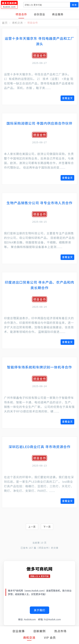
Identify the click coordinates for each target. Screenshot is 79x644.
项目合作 (21, 14)
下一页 (47, 527)
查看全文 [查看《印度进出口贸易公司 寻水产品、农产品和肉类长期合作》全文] (67, 342)
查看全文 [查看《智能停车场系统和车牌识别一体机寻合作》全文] (67, 421)
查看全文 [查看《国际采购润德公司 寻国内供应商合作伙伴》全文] (67, 178)
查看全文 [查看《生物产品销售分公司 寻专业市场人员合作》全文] (67, 257)
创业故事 (19, 631)
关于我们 (39, 610)
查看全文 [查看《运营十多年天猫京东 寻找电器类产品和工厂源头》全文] (67, 98)
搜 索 (74, 5)
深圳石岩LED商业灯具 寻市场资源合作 (39, 447)
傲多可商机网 (40, 569)
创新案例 (39, 631)
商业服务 (58, 14)
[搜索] (47, 5)
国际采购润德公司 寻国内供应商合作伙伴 (39, 123)
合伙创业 (39, 14)
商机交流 (29, 637)
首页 (5, 23)
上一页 (32, 527)
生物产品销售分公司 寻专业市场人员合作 (39, 203)
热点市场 (60, 631)
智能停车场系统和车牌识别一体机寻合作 (39, 367)
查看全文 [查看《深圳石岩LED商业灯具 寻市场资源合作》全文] (67, 501)
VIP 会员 (50, 637)
